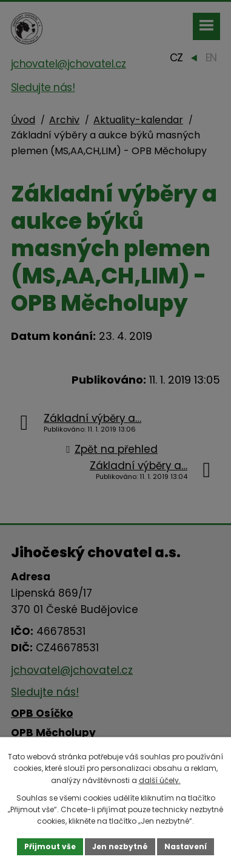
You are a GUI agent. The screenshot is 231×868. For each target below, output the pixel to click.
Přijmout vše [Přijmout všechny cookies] (50, 846)
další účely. (160, 780)
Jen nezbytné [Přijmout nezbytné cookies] (120, 846)
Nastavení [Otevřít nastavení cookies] (186, 846)
